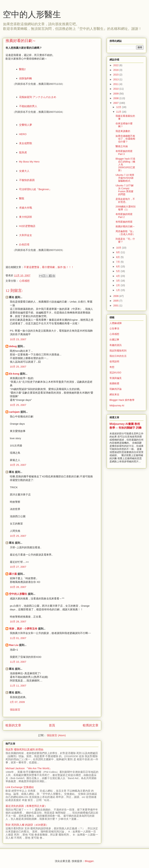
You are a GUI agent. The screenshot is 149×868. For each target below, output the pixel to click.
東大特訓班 (26, 217)
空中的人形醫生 (32, 14)
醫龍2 (22, 69)
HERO (23, 134)
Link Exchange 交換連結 (20, 787)
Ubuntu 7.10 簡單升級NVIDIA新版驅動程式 (125, 178)
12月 (119, 107)
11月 (119, 112)
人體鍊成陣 (116, 323)
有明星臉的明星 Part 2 (124, 216)
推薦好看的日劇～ (125, 226)
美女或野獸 (26, 143)
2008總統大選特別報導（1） (126, 208)
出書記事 (114, 340)
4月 (118, 276)
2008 (116, 98)
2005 (116, 301)
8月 (118, 257)
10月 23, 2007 (18, 339)
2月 (118, 285)
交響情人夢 (26, 125)
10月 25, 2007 (18, 367)
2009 (116, 94)
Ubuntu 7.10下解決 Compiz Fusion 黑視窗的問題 (125, 190)
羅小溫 (13, 574)
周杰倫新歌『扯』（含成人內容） (125, 233)
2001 (116, 306)
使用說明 (114, 361)
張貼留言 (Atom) (56, 735)
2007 (116, 103)
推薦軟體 (114, 383)
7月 (118, 262)
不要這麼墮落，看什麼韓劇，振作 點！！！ (49, 267)
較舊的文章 (91, 725)
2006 (116, 296)
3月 (118, 281)
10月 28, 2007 (18, 587)
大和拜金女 (26, 235)
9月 (118, 252)
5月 (118, 271)
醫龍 (22, 198)
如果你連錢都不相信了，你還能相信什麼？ (125, 139)
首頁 (52, 725)
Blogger (89, 861)
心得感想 (24, 281)
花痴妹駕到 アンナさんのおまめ (38, 97)
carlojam (14, 412)
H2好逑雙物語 (27, 226)
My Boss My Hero (29, 162)
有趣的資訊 (116, 345)
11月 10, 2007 (18, 662)
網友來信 (114, 394)
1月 (118, 290)
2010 (116, 89)
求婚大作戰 (26, 208)
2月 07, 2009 (17, 702)
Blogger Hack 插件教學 (122, 400)
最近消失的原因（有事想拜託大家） (26, 806)
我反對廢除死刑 (118, 351)
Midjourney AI (117, 406)
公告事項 (114, 328)
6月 (118, 266)
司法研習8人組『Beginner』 (35, 189)
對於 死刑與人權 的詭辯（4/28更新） (27, 825)
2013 (116, 79)
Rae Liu (14, 645)
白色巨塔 (24, 244)
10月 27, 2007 (18, 567)
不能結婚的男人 (28, 106)
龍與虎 (23, 152)
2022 (116, 65)
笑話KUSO (115, 373)
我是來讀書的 (123, 131)
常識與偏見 (116, 378)
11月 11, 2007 (18, 686)
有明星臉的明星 (124, 222)
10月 (119, 248)
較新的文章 (13, 725)
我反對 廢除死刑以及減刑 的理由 (24, 749)
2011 (116, 84)
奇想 (112, 367)
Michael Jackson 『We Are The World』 (29, 768)
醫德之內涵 (122, 146)
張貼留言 (15, 710)
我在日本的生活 (118, 356)
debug (13, 346)
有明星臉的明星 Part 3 (124, 153)
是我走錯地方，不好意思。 (125, 200)
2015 (116, 75)
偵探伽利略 (26, 78)
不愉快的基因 (27, 180)
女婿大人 (24, 171)
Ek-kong (14, 374)
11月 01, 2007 (18, 638)
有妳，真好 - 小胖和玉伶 (23, 629)
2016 (116, 70)
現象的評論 (116, 389)
